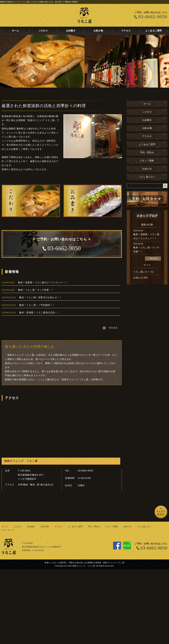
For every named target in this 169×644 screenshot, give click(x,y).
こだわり (43, 31)
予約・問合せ (147, 153)
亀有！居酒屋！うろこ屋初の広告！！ (39, 312)
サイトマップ (8, 530)
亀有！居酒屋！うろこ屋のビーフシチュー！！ (43, 282)
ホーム (15, 31)
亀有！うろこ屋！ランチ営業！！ (36, 290)
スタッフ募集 (147, 161)
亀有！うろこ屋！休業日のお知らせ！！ (40, 297)
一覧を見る (153, 258)
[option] (84, 61)
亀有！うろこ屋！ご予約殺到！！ (37, 305)
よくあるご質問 (154, 31)
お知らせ (147, 169)
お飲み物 (98, 31)
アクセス (126, 31)
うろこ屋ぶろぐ (147, 177)
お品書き (71, 31)
